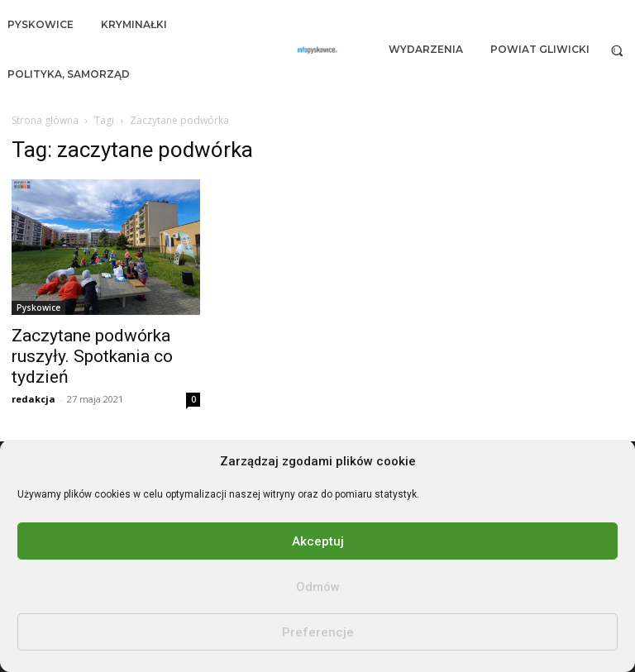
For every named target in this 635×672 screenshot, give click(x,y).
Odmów (318, 587)
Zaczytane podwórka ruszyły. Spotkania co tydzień (92, 356)
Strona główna (45, 120)
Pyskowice (38, 307)
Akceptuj (318, 541)
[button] (617, 50)
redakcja (33, 399)
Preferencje (318, 632)
